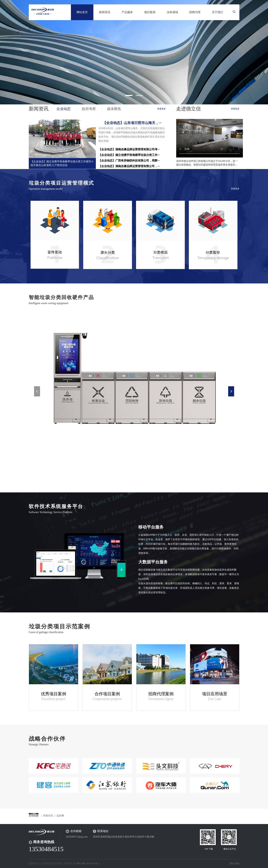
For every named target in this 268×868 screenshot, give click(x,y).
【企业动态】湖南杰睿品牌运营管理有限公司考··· (129, 149)
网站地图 (234, 864)
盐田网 (60, 816)
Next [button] (231, 391)
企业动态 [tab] (64, 109)
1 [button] (129, 95)
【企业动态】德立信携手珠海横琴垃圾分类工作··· (129, 155)
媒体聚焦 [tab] (114, 109)
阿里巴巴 (48, 816)
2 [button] (139, 95)
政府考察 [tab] (89, 109)
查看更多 (161, 109)
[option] (134, 52)
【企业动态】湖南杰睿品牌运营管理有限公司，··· (129, 166)
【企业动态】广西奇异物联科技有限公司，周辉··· (129, 161)
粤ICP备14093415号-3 (88, 864)
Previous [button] (37, 391)
